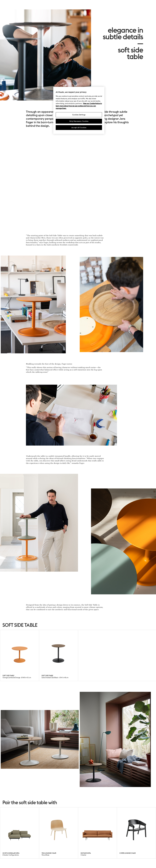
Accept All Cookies (79, 128)
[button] (19, 304)
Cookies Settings (79, 115)
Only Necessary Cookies (79, 121)
